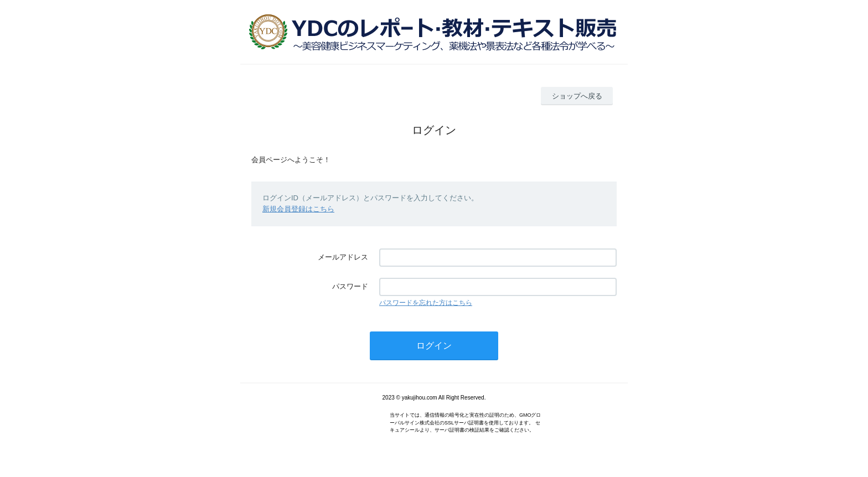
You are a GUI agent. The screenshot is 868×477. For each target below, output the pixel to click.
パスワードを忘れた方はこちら (426, 303)
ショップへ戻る (577, 96)
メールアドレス (343, 257)
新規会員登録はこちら (298, 209)
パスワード (350, 286)
